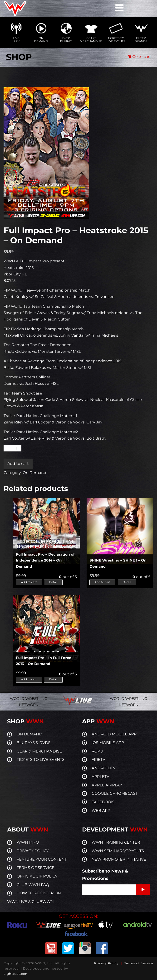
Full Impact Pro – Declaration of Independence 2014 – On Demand (45, 560)
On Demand (34, 473)
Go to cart (139, 57)
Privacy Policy (106, 963)
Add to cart (18, 464)
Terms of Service (139, 963)
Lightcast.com (16, 974)
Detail (53, 582)
